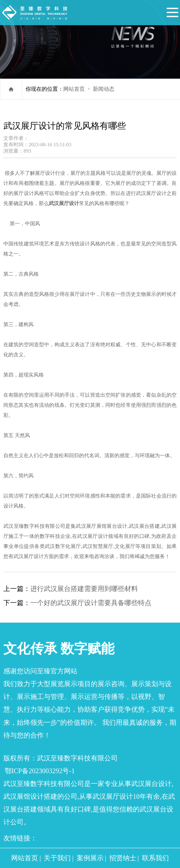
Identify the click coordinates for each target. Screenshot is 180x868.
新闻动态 (104, 89)
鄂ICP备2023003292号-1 (40, 771)
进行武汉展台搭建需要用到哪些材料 (84, 589)
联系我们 (155, 858)
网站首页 (74, 89)
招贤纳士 (123, 858)
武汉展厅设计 (64, 203)
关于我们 (57, 858)
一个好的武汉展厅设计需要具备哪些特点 (91, 603)
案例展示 (90, 858)
